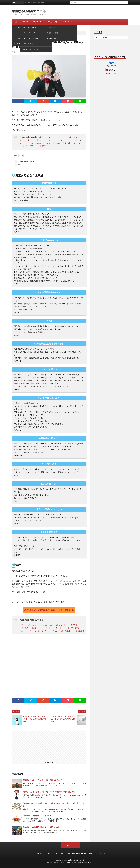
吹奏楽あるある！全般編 (24, 161)
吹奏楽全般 (44, 146)
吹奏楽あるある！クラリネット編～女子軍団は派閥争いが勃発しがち (49, 792)
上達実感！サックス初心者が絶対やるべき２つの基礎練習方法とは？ (34, 719)
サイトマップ (68, 22)
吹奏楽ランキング (111, 73)
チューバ (50, 143)
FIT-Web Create (70, 863)
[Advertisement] (49, 667)
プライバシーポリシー (61, 853)
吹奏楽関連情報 (52, 22)
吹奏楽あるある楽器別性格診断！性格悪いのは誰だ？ (43, 827)
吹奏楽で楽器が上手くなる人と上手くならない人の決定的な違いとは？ (63, 719)
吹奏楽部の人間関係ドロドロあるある (37, 816)
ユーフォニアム (37, 143)
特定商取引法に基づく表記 (82, 853)
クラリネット (40, 140)
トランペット (73, 140)
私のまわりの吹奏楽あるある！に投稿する (49, 610)
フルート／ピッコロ (55, 137)
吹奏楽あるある (38, 22)
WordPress (89, 863)
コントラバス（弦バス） (66, 143)
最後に (19, 165)
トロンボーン (59, 628)
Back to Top (70, 845)
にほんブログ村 (111, 66)
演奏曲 (25, 22)
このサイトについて (43, 853)
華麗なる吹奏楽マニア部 (29, 11)
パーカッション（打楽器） (62, 631)
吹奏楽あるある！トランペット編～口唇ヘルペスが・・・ (45, 780)
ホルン (61, 140)
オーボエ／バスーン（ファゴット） (54, 625)
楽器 (16, 22)
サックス (52, 140)
